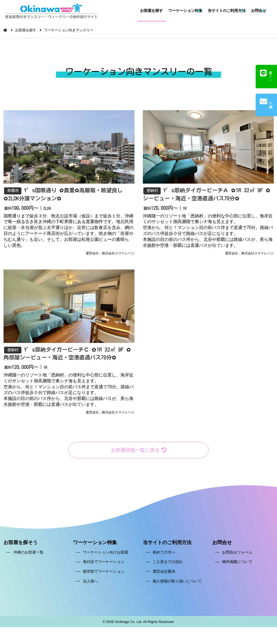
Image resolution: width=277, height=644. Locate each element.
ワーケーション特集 (185, 11)
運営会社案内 (164, 574)
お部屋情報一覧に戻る (138, 452)
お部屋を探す (151, 11)
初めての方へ (164, 555)
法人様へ (90, 584)
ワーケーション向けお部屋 (105, 555)
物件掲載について (237, 564)
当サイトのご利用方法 (227, 11)
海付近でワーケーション (104, 564)
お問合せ (259, 11)
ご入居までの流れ (168, 564)
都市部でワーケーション (104, 574)
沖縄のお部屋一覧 (28, 555)
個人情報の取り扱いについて (177, 584)
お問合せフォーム (237, 555)
